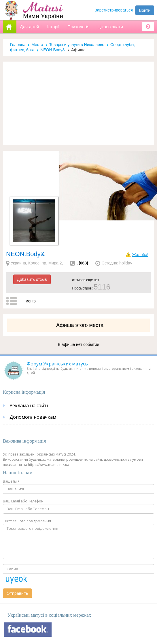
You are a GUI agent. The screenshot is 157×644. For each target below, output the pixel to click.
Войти (145, 10)
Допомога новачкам (33, 417)
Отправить (17, 593)
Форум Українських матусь (57, 364)
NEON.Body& (53, 50)
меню (31, 301)
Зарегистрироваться (114, 10)
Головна (18, 45)
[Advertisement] (79, 103)
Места (37, 45)
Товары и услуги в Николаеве (77, 45)
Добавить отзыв (32, 279)
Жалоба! (140, 255)
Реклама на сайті (29, 405)
